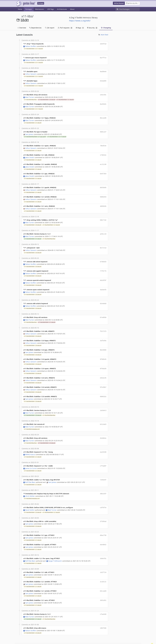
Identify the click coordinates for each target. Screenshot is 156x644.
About (72, 9)
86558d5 (103, 185)
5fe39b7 (103, 381)
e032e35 (103, 372)
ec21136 (103, 162)
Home (20, 9)
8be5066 (103, 344)
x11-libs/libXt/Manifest (30, 99)
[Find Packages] (130, 9)
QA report (50, 28)
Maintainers (40, 9)
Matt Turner (30, 96)
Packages (29, 9)
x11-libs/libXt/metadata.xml (32, 422)
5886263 (103, 194)
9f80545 (103, 353)
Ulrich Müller (30, 488)
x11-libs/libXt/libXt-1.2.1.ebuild (47, 317)
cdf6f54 (103, 499)
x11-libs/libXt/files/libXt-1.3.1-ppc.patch (35, 135)
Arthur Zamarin (31, 73)
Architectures (62, 9)
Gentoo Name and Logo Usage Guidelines (86, 640)
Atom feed (103, 35)
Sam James (29, 133)
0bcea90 (103, 117)
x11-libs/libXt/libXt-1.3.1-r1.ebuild (33, 48)
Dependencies (35, 28)
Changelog (106, 28)
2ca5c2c (103, 572)
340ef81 (103, 549)
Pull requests (65, 28)
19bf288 (103, 617)
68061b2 (103, 390)
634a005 (103, 80)
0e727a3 (103, 244)
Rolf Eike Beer (30, 474)
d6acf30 (103, 526)
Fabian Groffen (31, 46)
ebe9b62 (103, 535)
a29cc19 (103, 230)
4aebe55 (103, 285)
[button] (119, 3)
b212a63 (103, 417)
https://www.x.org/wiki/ (80, 21)
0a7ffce (103, 57)
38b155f (103, 485)
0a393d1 (103, 103)
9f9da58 (103, 362)
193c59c (103, 94)
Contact (137, 636)
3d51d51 (103, 590)
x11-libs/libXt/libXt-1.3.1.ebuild (65, 99)
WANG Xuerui (30, 447)
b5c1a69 (103, 581)
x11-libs (27, 16)
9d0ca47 (103, 130)
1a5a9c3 (103, 403)
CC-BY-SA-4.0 (63, 640)
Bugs (80, 28)
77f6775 (103, 267)
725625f (103, 472)
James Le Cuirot (31, 460)
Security (92, 28)
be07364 (103, 171)
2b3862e (103, 431)
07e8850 (103, 312)
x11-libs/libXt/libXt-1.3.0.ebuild (47, 99)
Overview (22, 28)
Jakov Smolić (30, 155)
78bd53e (103, 144)
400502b (103, 203)
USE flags (51, 9)
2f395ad (103, 513)
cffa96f (103, 458)
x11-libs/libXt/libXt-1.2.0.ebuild (47, 435)
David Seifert (30, 501)
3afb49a (103, 335)
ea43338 (103, 444)
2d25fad (103, 44)
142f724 (103, 563)
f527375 (103, 326)
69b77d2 (103, 217)
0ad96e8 (103, 71)
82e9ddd (103, 299)
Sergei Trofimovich (55, 551)
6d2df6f (103, 276)
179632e (103, 153)
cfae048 (103, 604)
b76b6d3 (103, 258)
